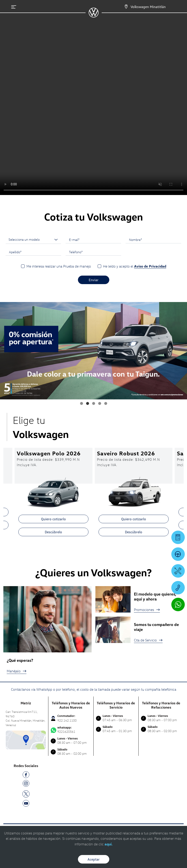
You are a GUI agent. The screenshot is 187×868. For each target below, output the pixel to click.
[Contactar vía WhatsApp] (178, 604)
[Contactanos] (122, 7)
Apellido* (15, 252)
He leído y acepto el (135, 266)
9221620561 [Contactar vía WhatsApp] (71, 730)
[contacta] (26, 740)
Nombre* (135, 240)
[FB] (26, 775)
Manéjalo (17, 671)
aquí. (109, 844)
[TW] (26, 793)
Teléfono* (76, 252)
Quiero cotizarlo (53, 519)
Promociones (147, 610)
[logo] (93, 16)
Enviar (94, 280)
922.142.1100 (67, 720)
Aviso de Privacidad (150, 266)
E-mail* (74, 240)
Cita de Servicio (148, 640)
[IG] (26, 784)
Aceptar (94, 859)
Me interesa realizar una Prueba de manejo (59, 266)
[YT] (26, 804)
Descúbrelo (53, 532)
